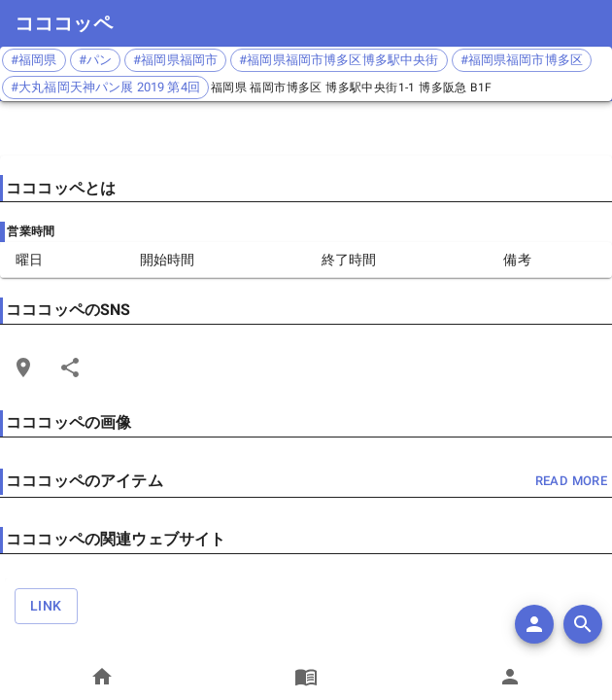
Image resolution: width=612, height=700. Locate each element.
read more (571, 482)
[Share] (70, 367)
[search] (583, 624)
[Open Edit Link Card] (23, 367)
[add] (534, 624)
